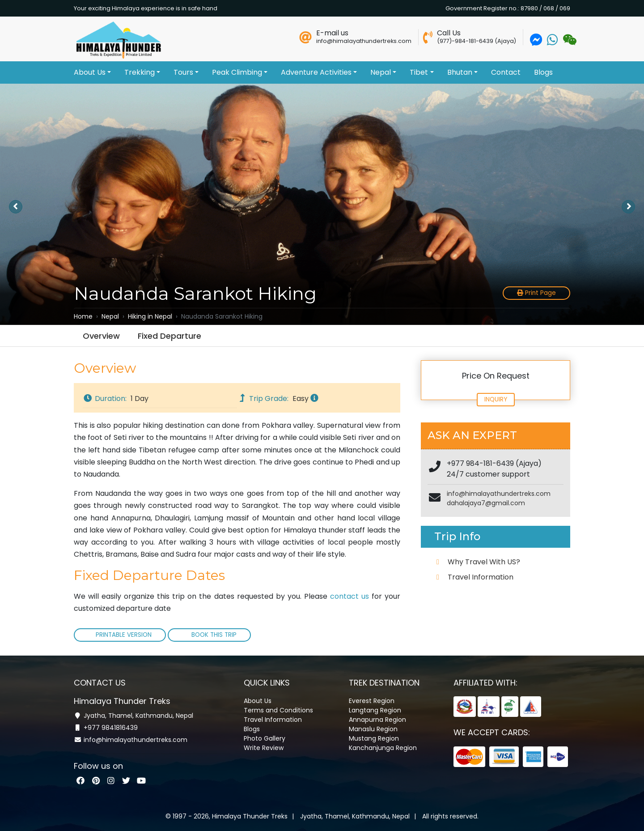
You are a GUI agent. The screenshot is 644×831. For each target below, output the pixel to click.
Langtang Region (375, 710)
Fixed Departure (169, 336)
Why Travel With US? (484, 562)
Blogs (543, 72)
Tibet (422, 72)
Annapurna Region (377, 719)
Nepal (383, 72)
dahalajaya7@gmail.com (486, 503)
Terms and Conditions (278, 710)
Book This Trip (213, 635)
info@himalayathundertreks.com (499, 494)
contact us (350, 596)
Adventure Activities (319, 72)
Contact (506, 72)
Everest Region (372, 700)
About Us (92, 72)
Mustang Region (374, 738)
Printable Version (124, 635)
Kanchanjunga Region (383, 747)
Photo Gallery (265, 738)
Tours (186, 72)
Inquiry (496, 399)
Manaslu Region (373, 729)
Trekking (142, 72)
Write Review (264, 747)
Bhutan (462, 72)
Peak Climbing (240, 72)
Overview (101, 336)
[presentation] (16, 207)
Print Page (536, 293)
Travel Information (481, 577)
